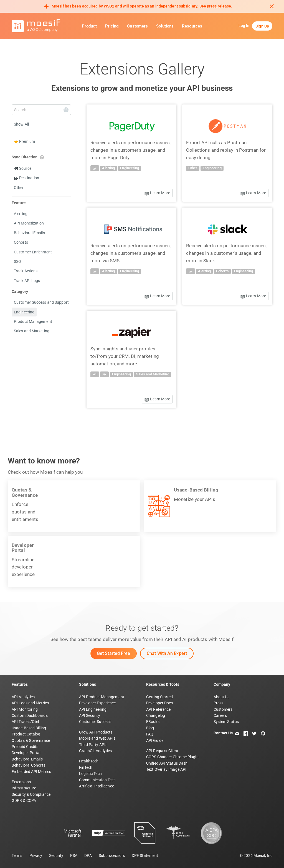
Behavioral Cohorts (28, 765)
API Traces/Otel (25, 722)
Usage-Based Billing (29, 728)
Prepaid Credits (25, 747)
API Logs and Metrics (30, 703)
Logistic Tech (90, 774)
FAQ (150, 734)
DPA (88, 855)
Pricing (112, 26)
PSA (74, 855)
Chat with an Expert (167, 653)
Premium (24, 142)
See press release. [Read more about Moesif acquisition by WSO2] (216, 6)
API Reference (158, 709)
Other (19, 188)
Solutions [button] (165, 26)
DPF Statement (145, 855)
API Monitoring (25, 709)
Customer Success (95, 722)
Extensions (21, 782)
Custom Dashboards (30, 715)
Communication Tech (97, 780)
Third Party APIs (93, 745)
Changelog (156, 715)
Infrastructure (24, 788)
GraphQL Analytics (96, 751)
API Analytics (23, 697)
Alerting (21, 214)
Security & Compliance (31, 794)
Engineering (24, 312)
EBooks (153, 722)
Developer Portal (26, 753)
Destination (26, 178)
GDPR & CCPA (24, 800)
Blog (150, 728)
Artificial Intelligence (97, 786)
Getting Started (160, 697)
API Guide (155, 740)
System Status (226, 722)
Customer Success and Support (41, 302)
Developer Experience (97, 703)
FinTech (86, 767)
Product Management (33, 321)
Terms (17, 855)
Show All (21, 124)
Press (219, 703)
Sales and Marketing (32, 331)
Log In (244, 26)
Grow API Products (96, 732)
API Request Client (162, 751)
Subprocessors (112, 855)
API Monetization (29, 223)
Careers (220, 715)
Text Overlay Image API (166, 769)
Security (56, 855)
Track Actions (26, 271)
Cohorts (21, 242)
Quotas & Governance (31, 740)
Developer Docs (159, 703)
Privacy (36, 855)
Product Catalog (26, 734)
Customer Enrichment (33, 252)
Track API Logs (27, 281)
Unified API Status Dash (167, 763)
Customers (137, 26)
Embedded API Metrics (31, 772)
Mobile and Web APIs (97, 738)
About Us (222, 697)
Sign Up (262, 26)
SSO (17, 261)
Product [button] (89, 26)
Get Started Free (114, 653)
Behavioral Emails (29, 233)
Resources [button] (192, 26)
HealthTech (89, 761)
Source (23, 169)
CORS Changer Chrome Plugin (172, 757)
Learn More (157, 193)
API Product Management (102, 697)
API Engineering (93, 709)
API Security (90, 715)
